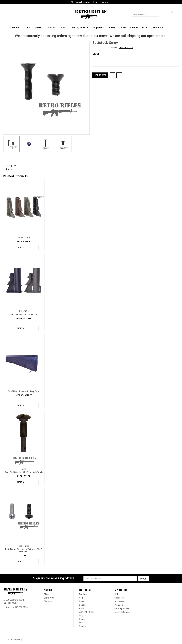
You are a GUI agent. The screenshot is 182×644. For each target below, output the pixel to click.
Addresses (119, 602)
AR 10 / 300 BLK (80, 28)
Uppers (39, 28)
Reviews (11, 169)
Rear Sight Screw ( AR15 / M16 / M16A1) (24, 472)
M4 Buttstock (24, 237)
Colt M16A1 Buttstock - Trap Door (24, 391)
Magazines (98, 28)
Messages (119, 598)
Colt (28, 28)
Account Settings (122, 612)
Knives (123, 28)
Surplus (134, 28)
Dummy (111, 28)
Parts (64, 28)
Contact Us (157, 28)
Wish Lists (119, 605)
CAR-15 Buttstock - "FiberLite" (24, 314)
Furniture (16, 28)
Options (20, 247)
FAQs (145, 28)
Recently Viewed (122, 609)
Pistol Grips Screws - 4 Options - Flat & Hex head (24, 551)
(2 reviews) (112, 48)
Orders (118, 594)
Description (12, 166)
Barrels (52, 28)
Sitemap (48, 602)
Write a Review (126, 48)
